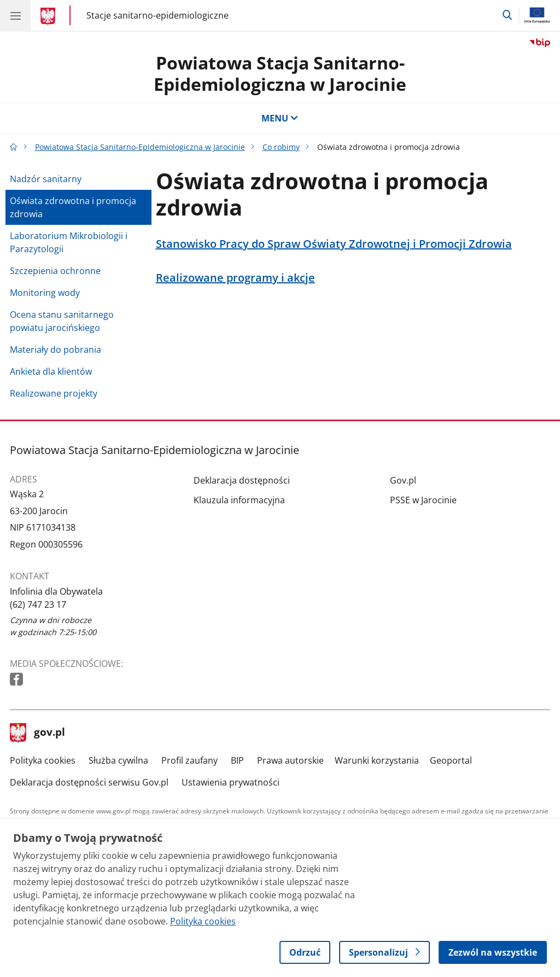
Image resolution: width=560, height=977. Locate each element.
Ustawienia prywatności (231, 782)
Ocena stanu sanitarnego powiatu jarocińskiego (62, 321)
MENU (280, 118)
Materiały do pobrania (56, 350)
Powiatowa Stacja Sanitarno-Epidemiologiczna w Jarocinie (280, 73)
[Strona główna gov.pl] (49, 16)
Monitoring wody (45, 293)
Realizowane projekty (54, 393)
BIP (237, 760)
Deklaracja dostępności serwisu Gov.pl (89, 782)
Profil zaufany (189, 760)
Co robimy (281, 147)
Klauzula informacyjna (239, 500)
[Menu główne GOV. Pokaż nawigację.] (15, 15)
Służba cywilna (118, 760)
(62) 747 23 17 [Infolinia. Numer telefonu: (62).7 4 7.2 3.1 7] (38, 604)
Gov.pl (403, 480)
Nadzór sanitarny (46, 179)
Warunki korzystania (377, 760)
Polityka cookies (43, 760)
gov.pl (38, 733)
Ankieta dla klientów (51, 371)
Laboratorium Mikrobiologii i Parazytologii (69, 242)
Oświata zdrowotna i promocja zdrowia (73, 207)
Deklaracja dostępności (242, 480)
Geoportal (451, 760)
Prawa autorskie (290, 760)
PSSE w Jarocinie (423, 500)
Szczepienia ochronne (55, 271)
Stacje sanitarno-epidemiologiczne (157, 16)
